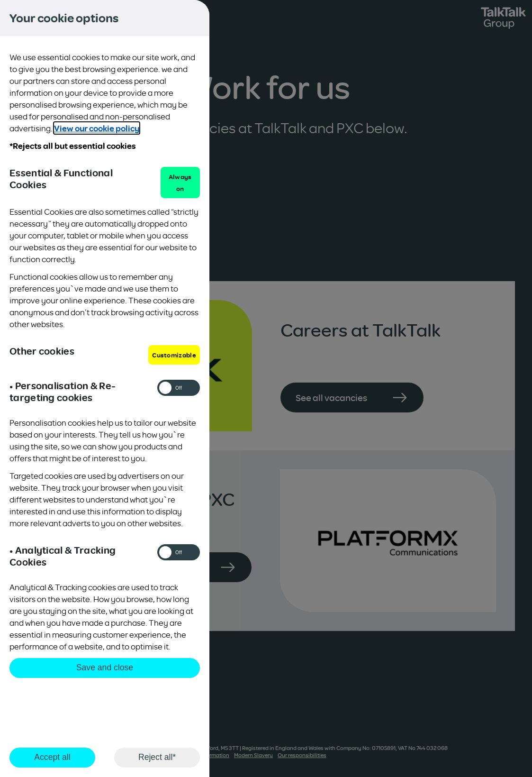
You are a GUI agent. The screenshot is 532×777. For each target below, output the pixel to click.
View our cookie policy (97, 128)
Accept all (52, 757)
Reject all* (157, 757)
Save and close (105, 667)
